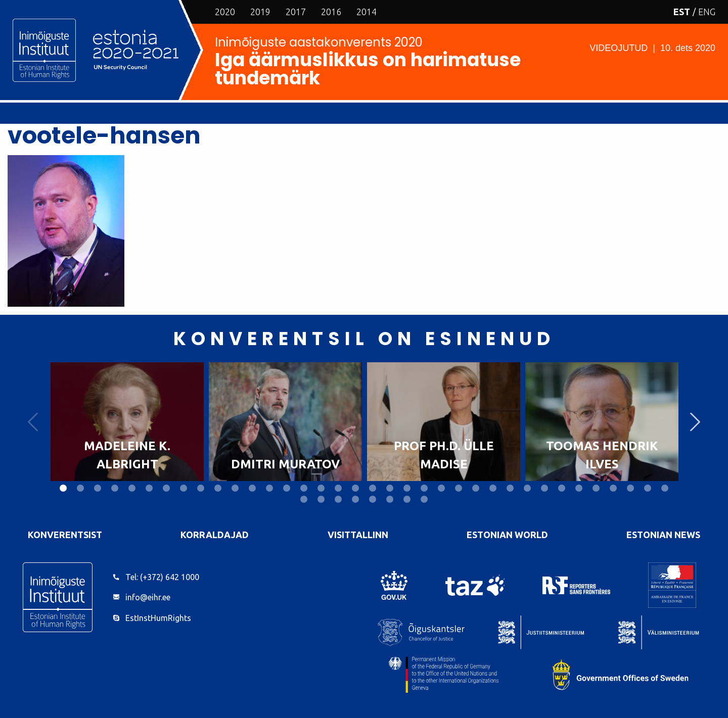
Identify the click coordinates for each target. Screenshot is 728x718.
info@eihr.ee (148, 597)
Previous (33, 422)
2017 (296, 12)
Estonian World (507, 535)
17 (338, 488)
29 (544, 488)
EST (682, 12)
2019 (260, 12)
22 (424, 488)
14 (287, 488)
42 (390, 499)
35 (648, 488)
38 (321, 499)
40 (355, 499)
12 (252, 488)
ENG (707, 12)
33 (613, 488)
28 (527, 488)
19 (373, 488)
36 (665, 488)
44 (424, 499)
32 (596, 488)
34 (630, 488)
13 (269, 488)
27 (510, 488)
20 (390, 488)
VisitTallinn (358, 535)
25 (476, 488)
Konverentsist (65, 535)
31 (579, 488)
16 (321, 488)
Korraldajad (215, 535)
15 (304, 488)
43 (407, 499)
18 (355, 488)
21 (407, 488)
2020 (225, 12)
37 (304, 499)
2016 (331, 12)
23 (441, 488)
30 (562, 488)
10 (218, 488)
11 (235, 488)
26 (493, 488)
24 (459, 488)
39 (338, 499)
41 (373, 499)
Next (695, 422)
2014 (367, 12)
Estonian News (663, 535)
